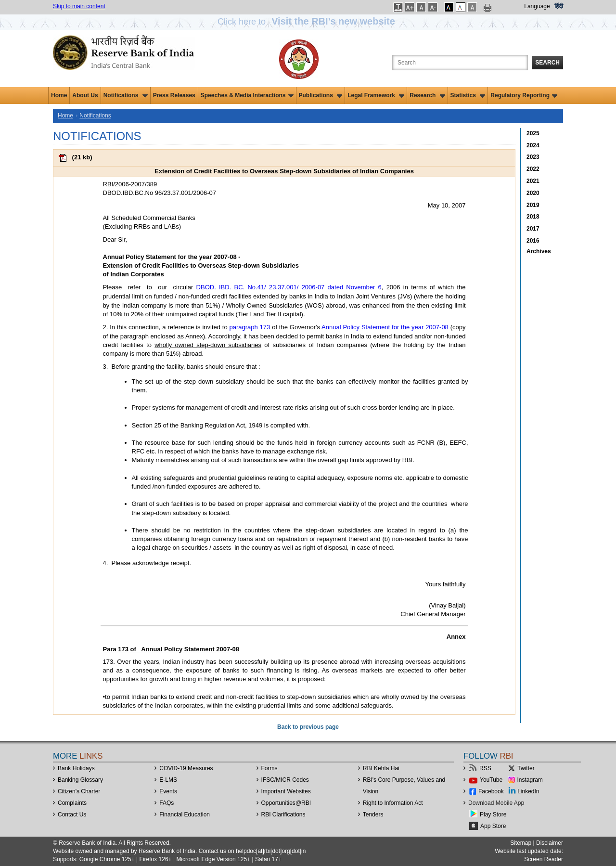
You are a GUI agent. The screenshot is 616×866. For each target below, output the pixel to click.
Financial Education (185, 814)
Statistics (468, 95)
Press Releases (174, 95)
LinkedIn (528, 791)
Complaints (72, 803)
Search (547, 63)
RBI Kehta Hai (381, 768)
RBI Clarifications (283, 814)
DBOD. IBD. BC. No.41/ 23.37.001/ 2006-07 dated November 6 (287, 287)
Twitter (526, 768)
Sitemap (521, 843)
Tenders (373, 814)
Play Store (493, 814)
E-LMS (168, 780)
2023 (533, 157)
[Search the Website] (460, 63)
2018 (533, 217)
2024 (533, 145)
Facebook (491, 791)
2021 (533, 181)
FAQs (167, 803)
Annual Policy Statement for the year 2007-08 (385, 327)
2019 (533, 205)
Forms (269, 768)
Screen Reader (544, 859)
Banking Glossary (80, 780)
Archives (539, 251)
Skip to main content (79, 6)
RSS (485, 768)
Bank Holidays (76, 768)
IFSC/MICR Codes (285, 780)
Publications (321, 95)
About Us (85, 95)
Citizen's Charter (79, 791)
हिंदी (559, 6)
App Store (493, 826)
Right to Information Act (393, 803)
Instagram (530, 780)
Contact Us (72, 814)
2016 (533, 241)
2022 (533, 169)
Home (59, 95)
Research (427, 95)
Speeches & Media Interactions (247, 95)
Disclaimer (550, 843)
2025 (533, 133)
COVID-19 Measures (186, 768)
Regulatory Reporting (524, 95)
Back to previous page (308, 727)
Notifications (126, 95)
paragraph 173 (250, 327)
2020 (533, 193)
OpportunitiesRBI (286, 803)
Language (537, 6)
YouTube (491, 780)
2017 (533, 229)
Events (168, 791)
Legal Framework (376, 95)
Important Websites (286, 791)
